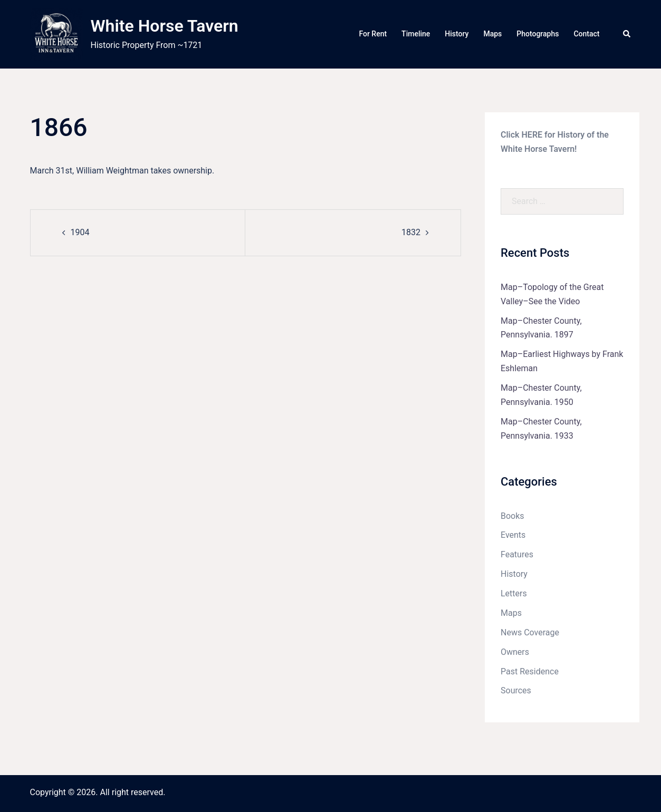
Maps (492, 34)
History (457, 34)
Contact (586, 34)
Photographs (538, 34)
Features (517, 554)
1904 (80, 232)
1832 (411, 232)
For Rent (373, 34)
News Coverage (530, 632)
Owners (515, 652)
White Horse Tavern (165, 26)
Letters (514, 593)
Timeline (416, 34)
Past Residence (530, 671)
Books (512, 516)
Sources (516, 690)
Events (513, 535)
